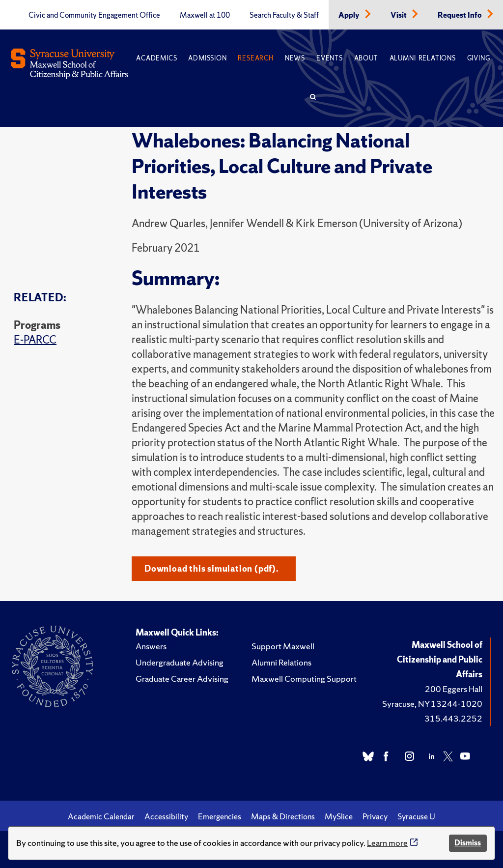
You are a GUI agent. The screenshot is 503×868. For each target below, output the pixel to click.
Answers (151, 646)
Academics (156, 58)
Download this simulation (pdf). (211, 568)
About (366, 58)
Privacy (375, 816)
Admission (207, 58)
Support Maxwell (283, 646)
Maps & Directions (283, 816)
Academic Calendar (101, 816)
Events (330, 58)
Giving (479, 58)
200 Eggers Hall (454, 689)
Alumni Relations (423, 58)
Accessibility (166, 816)
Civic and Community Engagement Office (94, 15)
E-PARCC (35, 340)
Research (255, 58)
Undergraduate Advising (180, 662)
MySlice (339, 816)
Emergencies (220, 816)
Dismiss (468, 843)
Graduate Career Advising (182, 679)
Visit (399, 15)
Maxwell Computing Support (304, 679)
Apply (350, 15)
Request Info (461, 15)
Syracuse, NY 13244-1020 (432, 704)
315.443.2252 (453, 718)
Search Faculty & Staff (284, 15)
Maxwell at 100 (205, 15)
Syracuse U (416, 816)
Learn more (387, 843)
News (295, 58)
